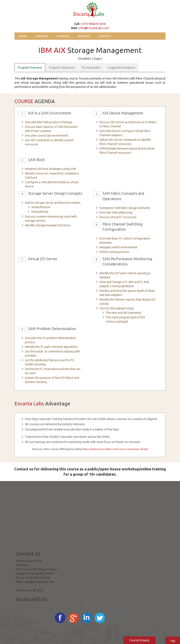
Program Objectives (62, 68)
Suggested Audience (122, 68)
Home (23, 36)
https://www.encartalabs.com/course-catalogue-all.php (115, 449)
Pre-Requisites (91, 68)
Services (84, 36)
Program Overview (30, 68)
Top (173, 641)
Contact (105, 36)
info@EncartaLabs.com (94, 28)
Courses (63, 36)
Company (42, 36)
